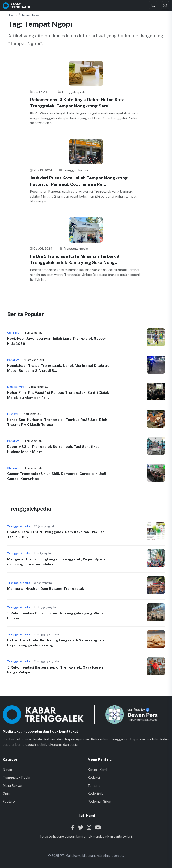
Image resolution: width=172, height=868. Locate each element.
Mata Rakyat (13, 786)
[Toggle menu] (165, 5)
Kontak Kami (97, 770)
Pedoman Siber (99, 802)
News (7, 770)
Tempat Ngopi (31, 15)
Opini (6, 794)
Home (13, 15)
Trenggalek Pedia (16, 778)
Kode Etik (95, 794)
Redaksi (94, 778)
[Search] (153, 5)
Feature (9, 802)
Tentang (94, 786)
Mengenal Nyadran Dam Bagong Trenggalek (46, 589)
